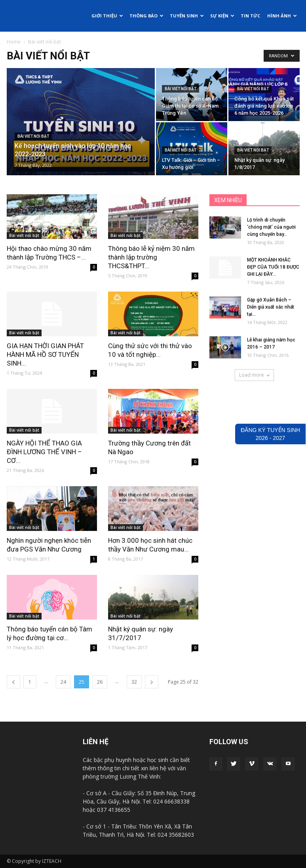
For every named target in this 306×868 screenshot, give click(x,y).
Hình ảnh (282, 16)
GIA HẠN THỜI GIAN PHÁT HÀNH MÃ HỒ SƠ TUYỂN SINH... (45, 354)
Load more (254, 375)
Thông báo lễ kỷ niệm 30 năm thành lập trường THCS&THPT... (151, 257)
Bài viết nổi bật (33, 136)
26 (100, 682)
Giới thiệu (107, 16)
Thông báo (146, 16)
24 (63, 682)
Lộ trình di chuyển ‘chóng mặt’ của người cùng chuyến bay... (271, 227)
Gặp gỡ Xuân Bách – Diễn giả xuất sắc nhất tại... (271, 307)
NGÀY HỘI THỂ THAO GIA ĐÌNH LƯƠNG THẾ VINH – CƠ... (44, 452)
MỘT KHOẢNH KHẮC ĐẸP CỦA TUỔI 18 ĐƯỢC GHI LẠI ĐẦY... (273, 267)
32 (134, 682)
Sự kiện (222, 16)
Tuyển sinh (187, 16)
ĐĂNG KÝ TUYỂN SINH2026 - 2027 (270, 434)
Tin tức (250, 16)
